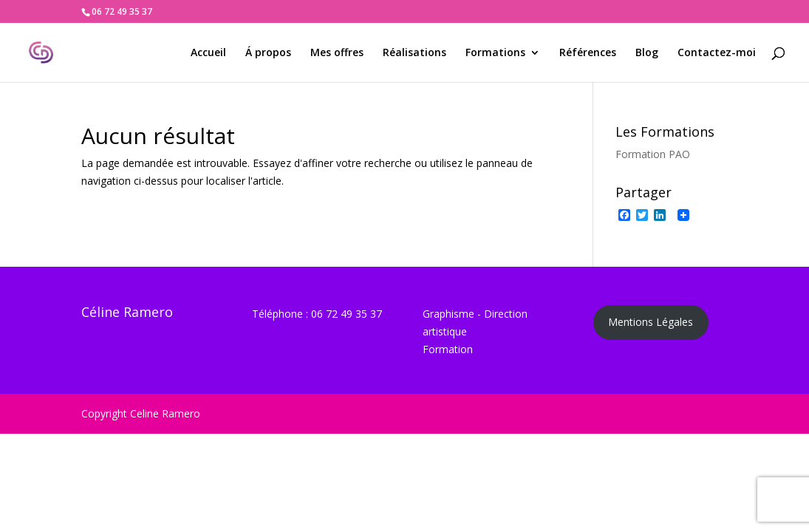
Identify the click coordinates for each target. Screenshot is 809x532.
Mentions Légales (651, 322)
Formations (495, 53)
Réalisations (414, 53)
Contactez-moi (717, 53)
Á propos (268, 53)
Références (588, 53)
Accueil (208, 53)
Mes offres (337, 53)
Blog (647, 53)
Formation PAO (653, 154)
